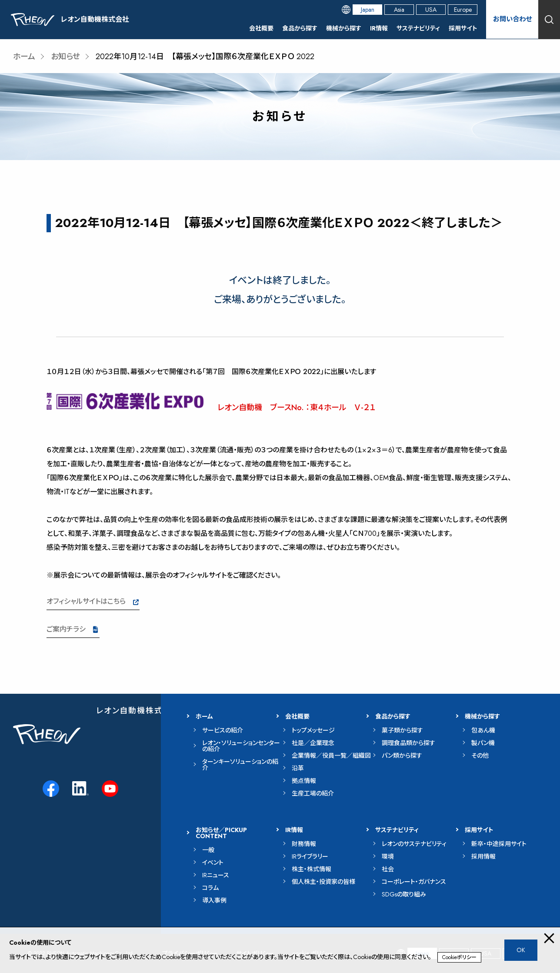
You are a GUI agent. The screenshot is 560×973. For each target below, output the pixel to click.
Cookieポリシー (459, 957)
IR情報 (379, 28)
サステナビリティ (418, 28)
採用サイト (463, 28)
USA (431, 10)
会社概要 (261, 28)
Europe (463, 10)
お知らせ (65, 57)
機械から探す (344, 28)
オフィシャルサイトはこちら (86, 601)
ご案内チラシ (66, 629)
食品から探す (300, 28)
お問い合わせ (512, 19)
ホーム (24, 57)
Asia (399, 10)
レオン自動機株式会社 (138, 711)
